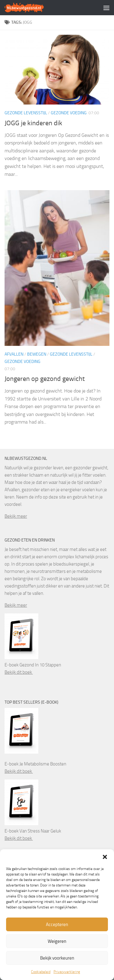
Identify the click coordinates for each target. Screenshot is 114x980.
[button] (105, 857)
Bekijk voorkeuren (57, 958)
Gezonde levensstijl (26, 113)
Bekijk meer (16, 516)
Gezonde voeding (69, 113)
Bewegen (37, 354)
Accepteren (57, 925)
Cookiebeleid (41, 972)
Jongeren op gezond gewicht (45, 379)
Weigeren (57, 941)
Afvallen (14, 354)
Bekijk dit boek (19, 672)
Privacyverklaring (67, 972)
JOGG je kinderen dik (33, 123)
